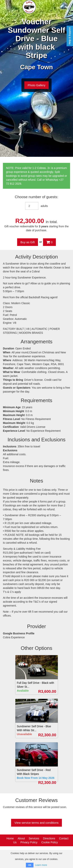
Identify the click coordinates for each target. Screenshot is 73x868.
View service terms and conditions (36, 823)
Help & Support (70, 36)
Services (34, 838)
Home (10, 838)
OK (30, 865)
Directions (49, 838)
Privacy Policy (29, 842)
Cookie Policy (50, 842)
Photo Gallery (36, 85)
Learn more (41, 865)
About (21, 838)
